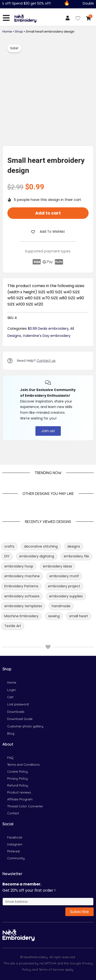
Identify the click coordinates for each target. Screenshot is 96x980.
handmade (61, 606)
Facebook (15, 837)
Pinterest (14, 851)
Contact (13, 813)
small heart (79, 616)
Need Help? (36, 361)
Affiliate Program (20, 799)
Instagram (15, 844)
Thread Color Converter (25, 806)
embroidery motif (64, 576)
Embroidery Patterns (21, 586)
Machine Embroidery (21, 616)
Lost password (18, 704)
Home (7, 31)
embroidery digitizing (37, 556)
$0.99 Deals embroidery (48, 329)
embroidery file (76, 556)
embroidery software (22, 596)
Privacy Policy (17, 778)
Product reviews (19, 792)
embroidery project (64, 586)
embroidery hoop (19, 566)
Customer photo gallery (25, 726)
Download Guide (20, 719)
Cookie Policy (17, 771)
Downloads (16, 712)
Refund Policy (18, 785)
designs (74, 546)
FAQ (10, 758)
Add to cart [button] (48, 213)
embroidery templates (23, 606)
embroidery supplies (66, 596)
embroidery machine (22, 576)
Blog (11, 733)
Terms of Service (51, 969)
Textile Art (13, 626)
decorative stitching (41, 546)
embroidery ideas (57, 566)
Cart (10, 697)
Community (16, 858)
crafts (9, 546)
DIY (7, 556)
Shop (19, 31)
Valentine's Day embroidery (47, 336)
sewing (54, 616)
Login (11, 690)
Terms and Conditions (23, 765)
